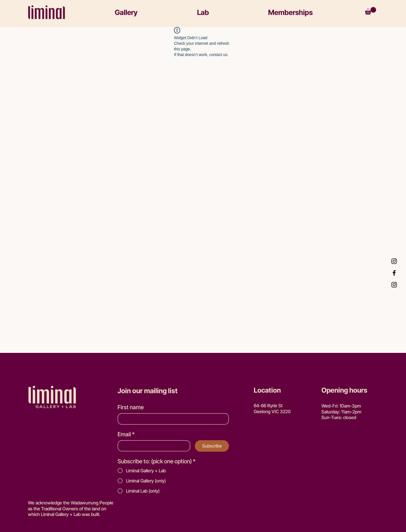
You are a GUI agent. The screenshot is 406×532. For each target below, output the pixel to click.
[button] (151, 12)
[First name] (172, 419)
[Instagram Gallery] (394, 285)
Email (126, 434)
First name (131, 407)
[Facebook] (394, 273)
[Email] (152, 446)
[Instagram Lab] (394, 261)
